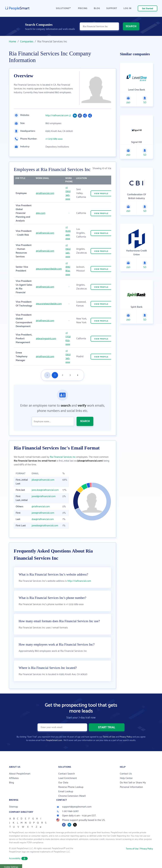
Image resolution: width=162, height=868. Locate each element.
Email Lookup (66, 792)
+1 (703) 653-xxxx (68, 339)
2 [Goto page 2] (62, 375)
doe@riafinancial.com (43, 519)
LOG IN (128, 8)
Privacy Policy (126, 737)
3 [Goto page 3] (70, 375)
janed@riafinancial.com (44, 496)
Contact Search (67, 774)
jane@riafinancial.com (43, 513)
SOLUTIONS (63, 8)
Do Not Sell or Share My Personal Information (133, 785)
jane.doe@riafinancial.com (45, 490)
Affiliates (14, 778)
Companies (27, 42)
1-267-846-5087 (67, 811)
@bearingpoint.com (46, 339)
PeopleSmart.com (54, 740)
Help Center (126, 778)
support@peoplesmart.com (74, 807)
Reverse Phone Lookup (71, 787)
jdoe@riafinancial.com (43, 480)
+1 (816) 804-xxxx (68, 269)
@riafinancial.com (45, 193)
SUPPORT (112, 8)
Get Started (148, 9)
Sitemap (14, 807)
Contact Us (126, 774)
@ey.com (41, 213)
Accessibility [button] (18, 859)
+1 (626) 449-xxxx (68, 233)
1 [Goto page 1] (55, 375)
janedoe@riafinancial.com (45, 526)
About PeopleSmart (20, 774)
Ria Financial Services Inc (63, 457)
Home (12, 42)
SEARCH (131, 26)
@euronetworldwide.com (49, 269)
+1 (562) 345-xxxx (68, 193)
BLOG (97, 8)
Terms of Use (109, 737)
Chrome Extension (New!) (72, 796)
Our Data (63, 783)
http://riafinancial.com (57, 116)
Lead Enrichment (68, 778)
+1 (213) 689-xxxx (54, 139)
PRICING (83, 8)
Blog (12, 783)
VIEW (101, 194)
